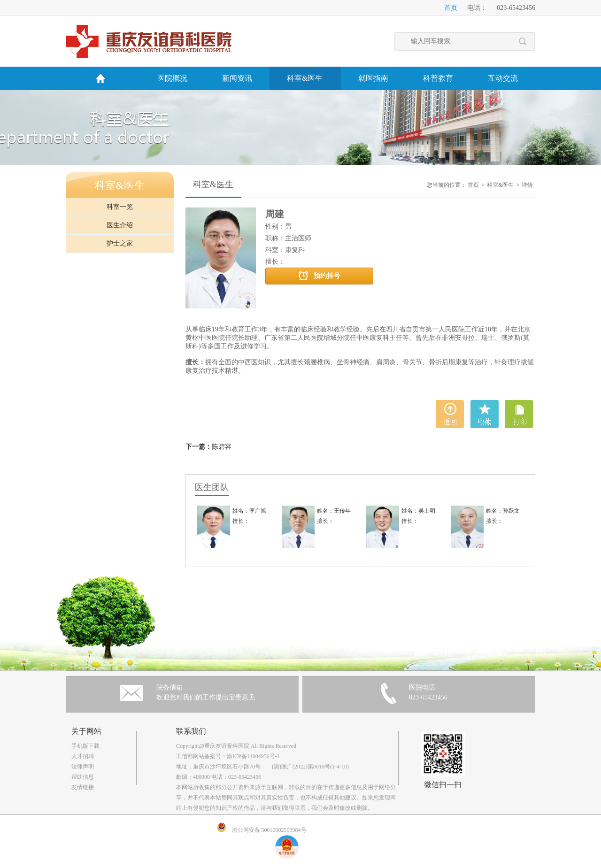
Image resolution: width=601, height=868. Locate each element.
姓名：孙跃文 (503, 511)
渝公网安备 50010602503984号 (269, 830)
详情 (527, 185)
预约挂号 (327, 276)
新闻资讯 (237, 78)
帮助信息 (83, 777)
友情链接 (83, 787)
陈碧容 (222, 447)
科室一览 (120, 207)
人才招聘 (83, 756)
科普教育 (438, 78)
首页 (451, 8)
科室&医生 (305, 78)
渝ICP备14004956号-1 (253, 756)
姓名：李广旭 (249, 511)
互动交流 (503, 78)
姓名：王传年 (334, 511)
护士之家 (120, 243)
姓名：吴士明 (418, 511)
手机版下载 (85, 746)
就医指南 (373, 78)
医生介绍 (120, 225)
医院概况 (172, 78)
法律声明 (83, 767)
